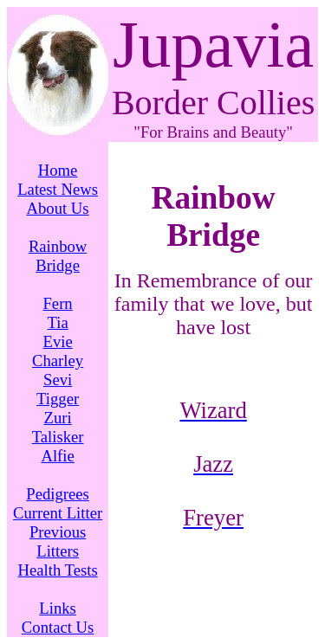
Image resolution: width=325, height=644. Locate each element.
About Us (58, 208)
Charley (58, 361)
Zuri (58, 418)
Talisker (58, 437)
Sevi (58, 380)
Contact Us (58, 627)
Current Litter (58, 513)
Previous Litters (58, 541)
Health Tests (58, 570)
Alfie (57, 456)
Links (58, 608)
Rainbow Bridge (58, 256)
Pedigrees (58, 494)
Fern (57, 303)
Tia (57, 322)
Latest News (58, 189)
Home (58, 170)
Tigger (58, 399)
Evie (57, 341)
